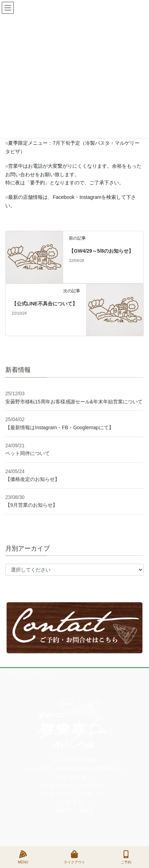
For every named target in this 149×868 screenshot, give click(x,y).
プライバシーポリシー (30, 674)
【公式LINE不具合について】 (44, 304)
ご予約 (126, 857)
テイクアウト (74, 857)
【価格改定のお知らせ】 (32, 479)
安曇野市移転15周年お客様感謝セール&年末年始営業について (74, 402)
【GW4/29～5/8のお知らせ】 (101, 251)
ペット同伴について (28, 453)
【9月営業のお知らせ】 (31, 505)
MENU (23, 857)
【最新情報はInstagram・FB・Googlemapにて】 (59, 427)
